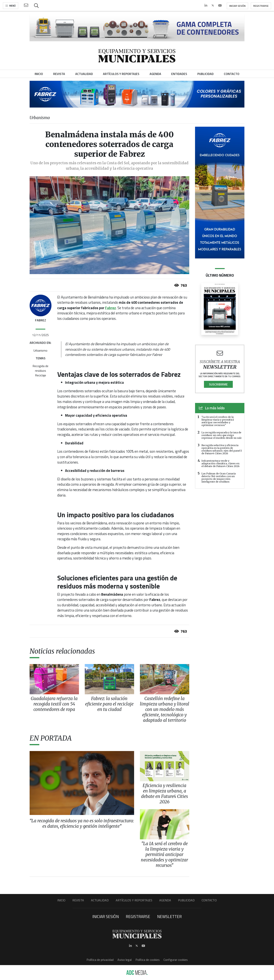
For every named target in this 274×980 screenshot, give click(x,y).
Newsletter (169, 916)
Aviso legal (125, 960)
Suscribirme (218, 384)
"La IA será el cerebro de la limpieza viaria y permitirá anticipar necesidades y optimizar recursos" (218, 421)
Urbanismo (40, 350)
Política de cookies (148, 960)
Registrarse (261, 6)
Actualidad (100, 900)
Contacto (209, 900)
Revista (78, 900)
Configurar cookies (176, 960)
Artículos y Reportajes (134, 900)
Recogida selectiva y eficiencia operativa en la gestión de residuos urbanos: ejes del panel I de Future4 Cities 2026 (222, 449)
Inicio (61, 900)
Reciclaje (41, 375)
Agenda (165, 900)
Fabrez (110, 308)
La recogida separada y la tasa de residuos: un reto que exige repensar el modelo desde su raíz (221, 435)
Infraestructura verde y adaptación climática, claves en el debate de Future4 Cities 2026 (220, 463)
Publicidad (186, 900)
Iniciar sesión (237, 6)
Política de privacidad (100, 960)
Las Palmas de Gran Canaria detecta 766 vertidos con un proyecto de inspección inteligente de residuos (219, 478)
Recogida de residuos (40, 368)
